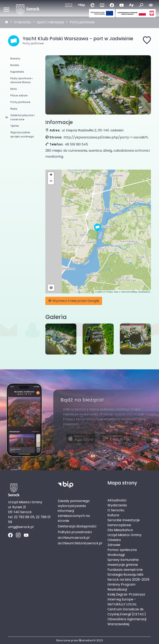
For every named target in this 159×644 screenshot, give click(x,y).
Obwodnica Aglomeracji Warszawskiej (127, 622)
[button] (98, 228)
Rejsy (14, 109)
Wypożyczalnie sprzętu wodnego (22, 134)
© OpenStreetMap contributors (134, 292)
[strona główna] (7, 22)
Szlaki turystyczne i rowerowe (22, 117)
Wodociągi (116, 555)
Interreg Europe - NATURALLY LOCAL (122, 602)
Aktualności (117, 500)
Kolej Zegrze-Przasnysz (126, 594)
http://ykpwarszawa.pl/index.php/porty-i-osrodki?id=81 (107, 137)
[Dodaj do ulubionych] (147, 41)
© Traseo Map (111, 292)
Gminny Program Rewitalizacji (121, 587)
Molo (14, 89)
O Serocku (22, 22)
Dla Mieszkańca (120, 530)
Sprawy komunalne (123, 560)
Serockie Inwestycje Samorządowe (124, 523)
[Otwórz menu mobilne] (6, 9)
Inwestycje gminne (123, 565)
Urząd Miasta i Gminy (125, 535)
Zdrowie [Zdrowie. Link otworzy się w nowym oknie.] (114, 545)
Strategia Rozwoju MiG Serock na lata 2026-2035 (128, 577)
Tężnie (15, 126)
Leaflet (99, 292)
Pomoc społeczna (122, 550)
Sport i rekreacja (50, 22)
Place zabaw (19, 95)
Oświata (114, 540)
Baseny (15, 58)
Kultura (113, 515)
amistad (86, 640)
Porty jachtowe (82, 22)
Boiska (15, 65)
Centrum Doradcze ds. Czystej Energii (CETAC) (127, 612)
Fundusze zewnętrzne (125, 570)
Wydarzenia (117, 505)
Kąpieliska (17, 72)
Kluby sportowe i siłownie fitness (21, 80)
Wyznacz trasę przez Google (74, 301)
